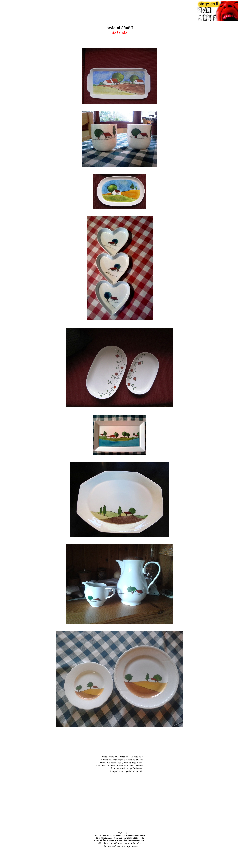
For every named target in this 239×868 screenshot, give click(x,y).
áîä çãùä (121, 847)
